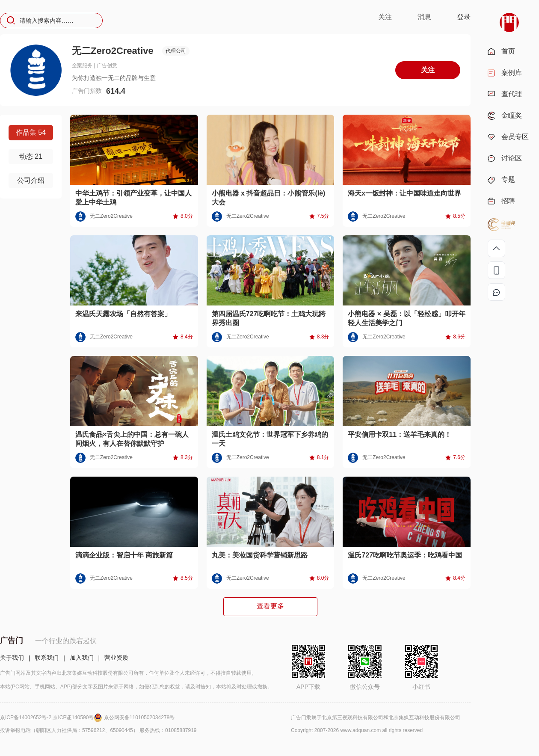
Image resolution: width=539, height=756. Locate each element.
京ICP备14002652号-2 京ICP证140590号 (52, 717)
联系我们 (47, 658)
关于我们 (12, 658)
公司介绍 (31, 180)
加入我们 (82, 658)
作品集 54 (31, 132)
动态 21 (31, 156)
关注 (385, 17)
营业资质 (116, 658)
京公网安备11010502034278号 (139, 717)
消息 (424, 17)
